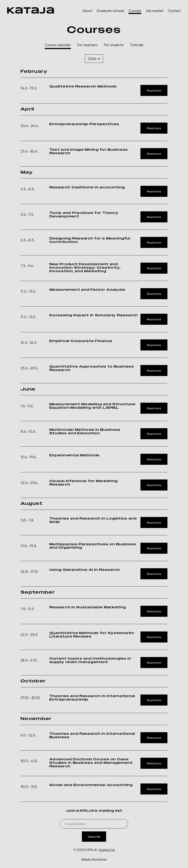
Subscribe (94, 837)
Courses (135, 11)
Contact (174, 11)
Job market (154, 11)
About (87, 11)
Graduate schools (110, 11)
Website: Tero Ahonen (94, 859)
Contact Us (107, 850)
